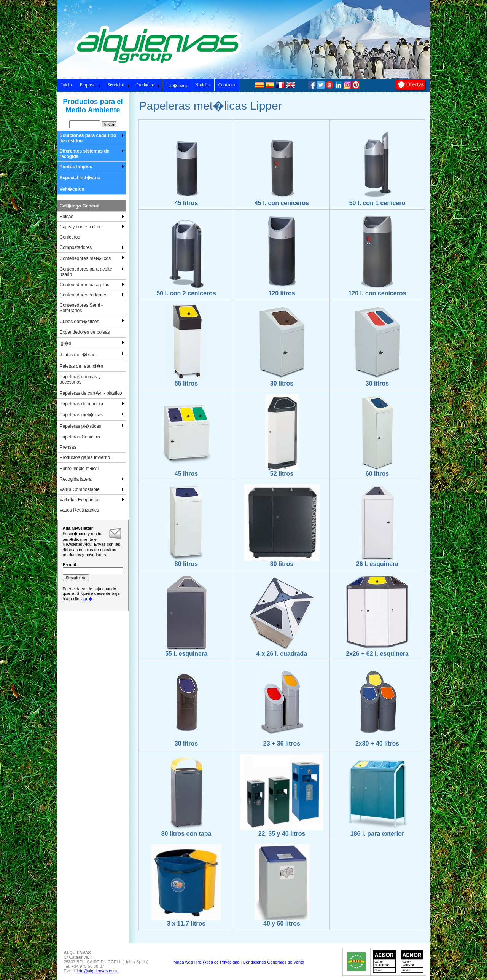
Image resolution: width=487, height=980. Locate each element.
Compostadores (92, 247)
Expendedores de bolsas (85, 332)
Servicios (119, 85)
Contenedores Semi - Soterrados (81, 308)
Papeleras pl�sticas (92, 426)
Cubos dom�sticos (92, 321)
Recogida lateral (92, 479)
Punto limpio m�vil (79, 468)
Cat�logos (177, 86)
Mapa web (183, 962)
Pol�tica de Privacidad (218, 962)
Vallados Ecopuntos (92, 500)
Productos (148, 85)
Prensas (68, 447)
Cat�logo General (80, 206)
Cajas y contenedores (92, 227)
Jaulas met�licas (92, 354)
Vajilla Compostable (92, 489)
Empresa (91, 85)
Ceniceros (70, 237)
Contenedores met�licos (92, 258)
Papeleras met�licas (92, 414)
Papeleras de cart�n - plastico (91, 393)
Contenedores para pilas (92, 285)
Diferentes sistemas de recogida (92, 154)
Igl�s (92, 343)
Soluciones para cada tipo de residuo (92, 138)
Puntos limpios (92, 167)
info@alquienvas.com (97, 971)
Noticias (203, 85)
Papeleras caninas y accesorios (80, 379)
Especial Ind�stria (80, 178)
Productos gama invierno (85, 457)
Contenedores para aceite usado (92, 272)
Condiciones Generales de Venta (273, 962)
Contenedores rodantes (92, 295)
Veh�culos (72, 189)
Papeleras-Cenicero (80, 437)
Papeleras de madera (92, 404)
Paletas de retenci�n (82, 366)
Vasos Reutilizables (80, 510)
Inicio (67, 85)
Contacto (227, 85)
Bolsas (92, 217)
